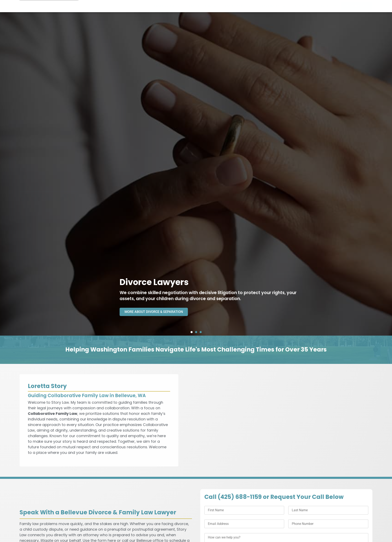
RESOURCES (273, 6)
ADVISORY (303, 6)
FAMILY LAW (167, 6)
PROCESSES (238, 6)
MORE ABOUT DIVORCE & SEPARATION (157, 312)
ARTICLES (329, 6)
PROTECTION (203, 6)
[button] (192, 332)
